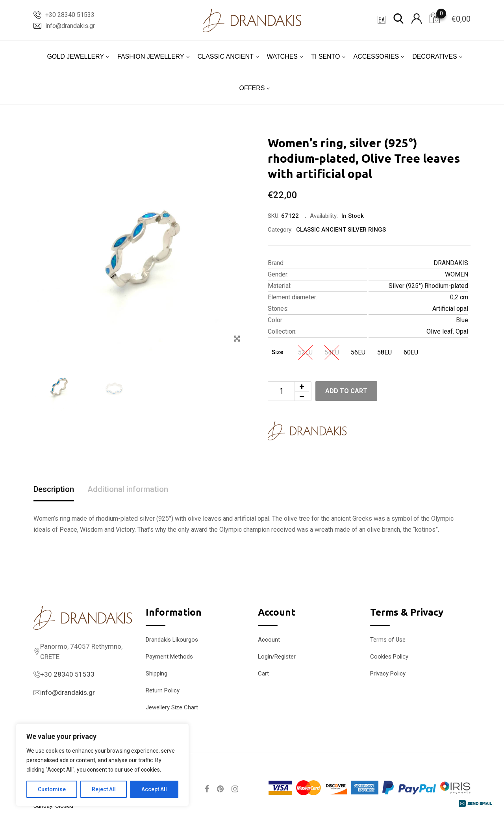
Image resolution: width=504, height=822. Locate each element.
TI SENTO (326, 57)
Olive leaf (440, 331)
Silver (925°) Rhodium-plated (428, 286)
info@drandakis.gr (70, 26)
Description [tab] (54, 489)
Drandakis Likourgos (172, 640)
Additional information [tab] (128, 489)
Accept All (154, 789)
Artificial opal (450, 309)
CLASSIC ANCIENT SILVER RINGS (341, 230)
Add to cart (346, 391)
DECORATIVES (435, 57)
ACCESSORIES (376, 57)
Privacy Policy (388, 674)
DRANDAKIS (451, 263)
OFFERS (252, 88)
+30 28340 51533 (70, 15)
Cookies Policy (389, 657)
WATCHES (282, 57)
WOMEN (457, 274)
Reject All (104, 789)
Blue (462, 320)
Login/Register (277, 657)
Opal (462, 331)
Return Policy (163, 690)
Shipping (157, 674)
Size (278, 352)
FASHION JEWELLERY (151, 57)
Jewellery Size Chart (172, 707)
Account (269, 640)
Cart (263, 674)
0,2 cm (459, 297)
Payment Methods (169, 657)
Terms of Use (388, 640)
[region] (102, 765)
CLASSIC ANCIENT (226, 57)
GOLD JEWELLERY (75, 57)
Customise (52, 789)
